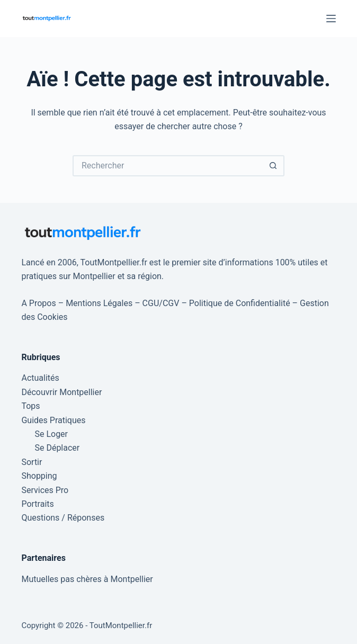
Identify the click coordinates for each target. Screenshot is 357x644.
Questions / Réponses (63, 518)
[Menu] (331, 19)
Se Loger (51, 434)
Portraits (37, 504)
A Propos (38, 303)
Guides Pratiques (53, 420)
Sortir (32, 462)
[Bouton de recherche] (274, 166)
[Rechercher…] (168, 166)
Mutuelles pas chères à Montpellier (87, 579)
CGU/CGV (161, 303)
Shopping (39, 476)
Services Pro (45, 490)
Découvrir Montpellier (61, 392)
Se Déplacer (57, 448)
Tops (30, 406)
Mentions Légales (99, 303)
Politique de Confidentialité (240, 303)
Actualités (40, 378)
